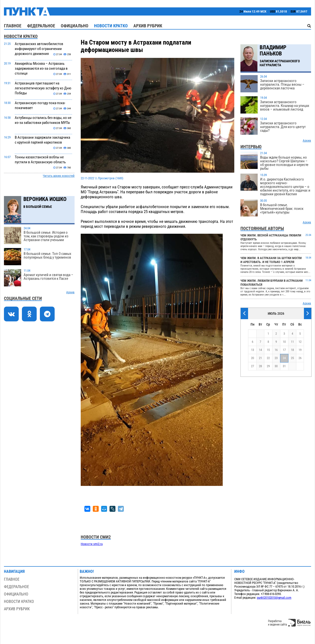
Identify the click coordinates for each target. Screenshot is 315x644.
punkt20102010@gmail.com (274, 598)
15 (268, 350)
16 (276, 350)
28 (260, 366)
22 (268, 358)
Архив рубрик (148, 26)
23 (276, 358)
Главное (13, 26)
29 (268, 366)
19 (300, 350)
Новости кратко (111, 26)
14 (260, 350)
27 (252, 366)
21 (260, 358)
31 (284, 366)
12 (300, 342)
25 (292, 358)
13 (252, 350)
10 (284, 342)
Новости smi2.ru (92, 544)
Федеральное (41, 26)
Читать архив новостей (59, 176)
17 (284, 350)
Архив (70, 292)
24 (284, 358)
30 (276, 366)
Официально (75, 26)
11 (292, 342)
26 (300, 358)
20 (252, 358)
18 (292, 350)
